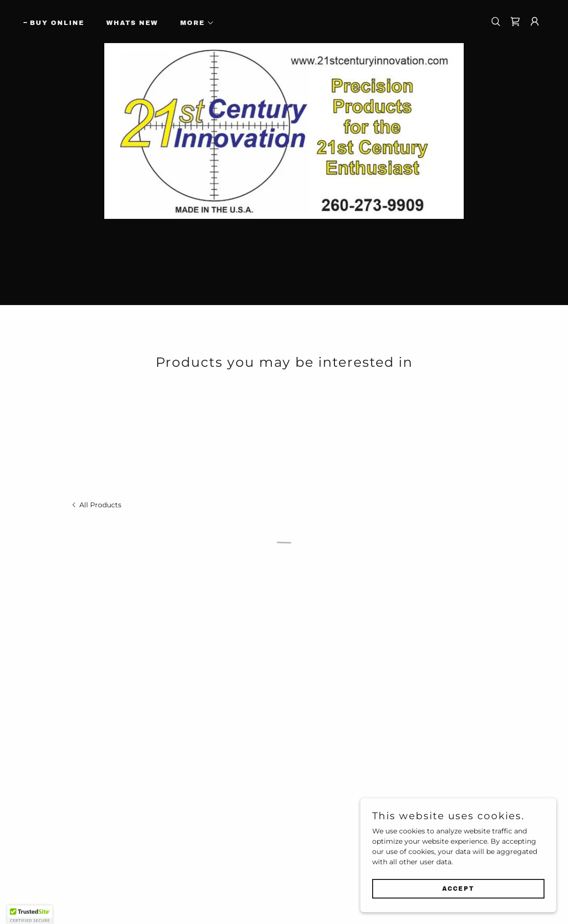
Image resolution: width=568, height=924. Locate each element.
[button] (194, 23)
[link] (96, 505)
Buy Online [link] (57, 23)
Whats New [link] (132, 23)
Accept (458, 889)
